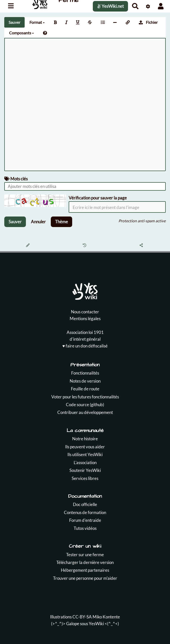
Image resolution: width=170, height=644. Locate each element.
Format (37, 22)
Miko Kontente (106, 617)
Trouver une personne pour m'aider (85, 578)
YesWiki (96, 624)
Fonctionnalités (85, 373)
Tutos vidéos (85, 528)
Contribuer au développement (85, 412)
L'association (85, 462)
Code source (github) (85, 405)
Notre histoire (85, 439)
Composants (22, 33)
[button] (161, 6)
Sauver (14, 22)
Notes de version (85, 381)
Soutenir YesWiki (85, 470)
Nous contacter (85, 312)
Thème (61, 222)
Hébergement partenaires (85, 570)
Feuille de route (85, 389)
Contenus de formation (85, 512)
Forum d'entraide (85, 520)
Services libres (85, 478)
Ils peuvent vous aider (85, 447)
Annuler (38, 222)
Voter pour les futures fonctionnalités (85, 397)
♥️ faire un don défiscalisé (85, 346)
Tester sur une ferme (85, 555)
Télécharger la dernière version (85, 562)
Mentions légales (85, 318)
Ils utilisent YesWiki (85, 454)
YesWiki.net (110, 6)
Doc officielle (85, 504)
